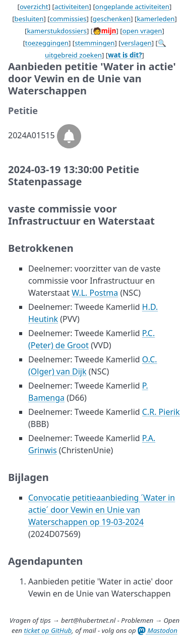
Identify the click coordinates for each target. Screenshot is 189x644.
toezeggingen (47, 43)
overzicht (34, 7)
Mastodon (157, 630)
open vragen (142, 31)
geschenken (112, 19)
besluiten (29, 19)
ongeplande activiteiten (132, 7)
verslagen (136, 43)
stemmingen (94, 43)
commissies (68, 19)
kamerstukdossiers (57, 31)
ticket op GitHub (48, 630)
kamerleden (155, 19)
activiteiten (72, 7)
